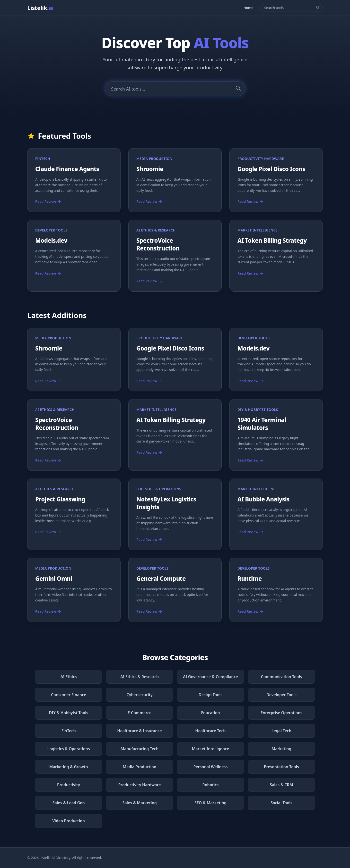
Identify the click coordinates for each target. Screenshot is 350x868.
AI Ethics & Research (140, 677)
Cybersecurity (140, 695)
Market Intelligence (210, 749)
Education (210, 713)
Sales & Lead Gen (69, 803)
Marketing (281, 749)
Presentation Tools (282, 767)
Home (248, 8)
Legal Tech (281, 731)
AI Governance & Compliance (210, 677)
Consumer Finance (69, 695)
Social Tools (281, 803)
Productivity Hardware (140, 785)
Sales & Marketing (139, 803)
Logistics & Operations (69, 749)
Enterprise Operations (281, 713)
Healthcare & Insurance (139, 731)
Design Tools (210, 695)
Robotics (210, 785)
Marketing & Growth (69, 767)
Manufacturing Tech (140, 749)
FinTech (69, 731)
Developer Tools (281, 695)
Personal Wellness (211, 767)
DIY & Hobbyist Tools (69, 713)
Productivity (69, 785)
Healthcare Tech (210, 731)
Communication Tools (282, 677)
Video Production (69, 821)
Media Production (140, 767)
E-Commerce (140, 713)
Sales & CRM (281, 785)
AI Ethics (69, 677)
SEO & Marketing (210, 803)
